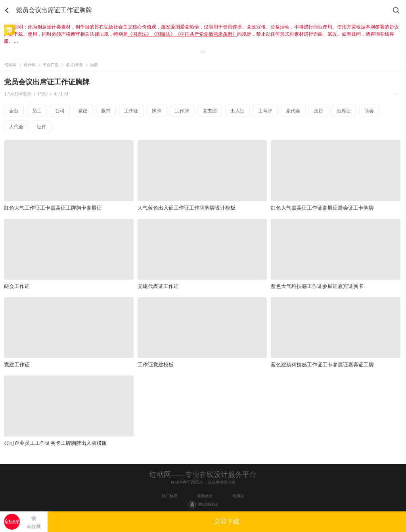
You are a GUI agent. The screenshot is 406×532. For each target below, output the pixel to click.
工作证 (131, 111)
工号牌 (265, 111)
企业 (14, 111)
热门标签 (170, 496)
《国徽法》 (163, 34)
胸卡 (157, 111)
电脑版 (238, 496)
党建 (83, 111)
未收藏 (34, 526)
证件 (42, 127)
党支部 (210, 111)
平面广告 (51, 65)
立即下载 (227, 522)
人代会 (16, 127)
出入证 (237, 111)
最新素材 (205, 496)
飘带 (106, 111)
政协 (318, 111)
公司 (60, 111)
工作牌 (182, 111)
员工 (37, 111)
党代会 (293, 111)
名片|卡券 (74, 65)
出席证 (344, 111)
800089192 (208, 504)
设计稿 (30, 65)
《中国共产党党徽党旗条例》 (206, 34)
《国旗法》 (140, 34)
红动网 (11, 65)
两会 (369, 111)
